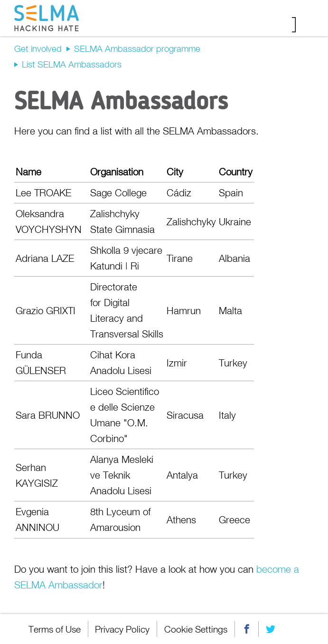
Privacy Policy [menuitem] (123, 629)
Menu (300, 25)
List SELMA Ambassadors (72, 64)
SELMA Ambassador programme (137, 48)
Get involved (38, 48)
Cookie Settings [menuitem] (196, 629)
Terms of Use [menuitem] (55, 629)
